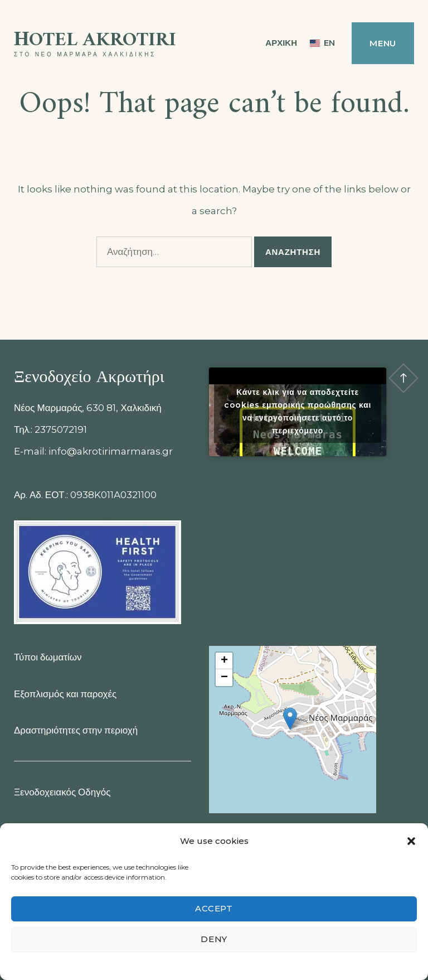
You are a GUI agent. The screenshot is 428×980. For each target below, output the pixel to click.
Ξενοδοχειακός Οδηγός (62, 792)
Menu (383, 43)
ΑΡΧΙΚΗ (281, 43)
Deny (214, 939)
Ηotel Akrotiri (95, 40)
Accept (214, 908)
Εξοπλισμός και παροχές (65, 694)
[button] (411, 841)
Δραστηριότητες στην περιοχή (76, 730)
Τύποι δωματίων (48, 657)
